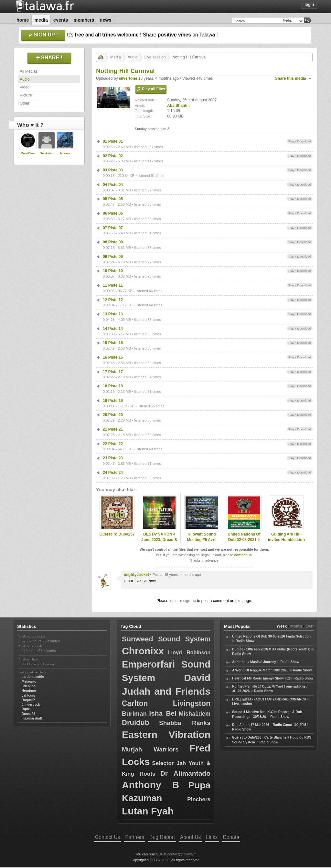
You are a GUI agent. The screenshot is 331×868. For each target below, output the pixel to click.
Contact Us (107, 837)
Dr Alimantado (185, 773)
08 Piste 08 (113, 242)
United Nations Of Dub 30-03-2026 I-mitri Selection (271, 636)
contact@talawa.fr (182, 854)
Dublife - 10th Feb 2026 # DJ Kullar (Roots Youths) (271, 649)
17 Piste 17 (113, 372)
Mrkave (65, 153)
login (173, 601)
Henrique (29, 691)
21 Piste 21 (113, 429)
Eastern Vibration (166, 735)
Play (291, 141)
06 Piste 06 (113, 213)
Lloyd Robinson (189, 653)
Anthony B (150, 785)
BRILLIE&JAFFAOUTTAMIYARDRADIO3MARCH (269, 699)
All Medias (29, 71)
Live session (155, 57)
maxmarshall (32, 718)
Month (296, 626)
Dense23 (28, 714)
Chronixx (143, 651)
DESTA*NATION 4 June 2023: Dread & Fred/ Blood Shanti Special (159, 542)
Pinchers (199, 799)
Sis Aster (46, 153)
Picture (26, 95)
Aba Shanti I (178, 106)
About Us (190, 837)
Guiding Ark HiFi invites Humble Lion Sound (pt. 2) (286, 540)
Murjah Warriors (150, 749)
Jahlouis (28, 695)
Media (41, 20)
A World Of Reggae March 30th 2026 (260, 670)
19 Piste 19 (113, 401)
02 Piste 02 (113, 156)
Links (212, 837)
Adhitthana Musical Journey (254, 662)
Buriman (134, 714)
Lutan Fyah (148, 811)
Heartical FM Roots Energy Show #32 (261, 678)
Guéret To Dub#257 (117, 534)
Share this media (291, 78)
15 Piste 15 (113, 343)
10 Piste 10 (113, 271)
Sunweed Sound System (166, 639)
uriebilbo (29, 686)
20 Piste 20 (113, 415)
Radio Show (245, 641)
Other (25, 103)
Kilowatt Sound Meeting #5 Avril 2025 (202, 540)
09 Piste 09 (113, 257)
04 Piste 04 (113, 185)
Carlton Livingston (166, 703)
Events (61, 20)
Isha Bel (163, 713)
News (106, 20)
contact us (243, 555)
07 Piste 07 (113, 228)
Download (304, 141)
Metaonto (29, 682)
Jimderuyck (31, 705)
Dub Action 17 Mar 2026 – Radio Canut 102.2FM (269, 725)
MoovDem (28, 153)
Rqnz (26, 709)
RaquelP (28, 700)
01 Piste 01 (113, 141)
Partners (135, 837)
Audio (25, 79)
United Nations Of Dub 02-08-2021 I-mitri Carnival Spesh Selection (244, 542)
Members (84, 20)
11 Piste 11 (113, 285)
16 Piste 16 (113, 357)
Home (23, 20)
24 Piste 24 (113, 473)
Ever (310, 626)
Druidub (135, 723)
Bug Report (162, 837)
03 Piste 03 (113, 170)
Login (309, 5)
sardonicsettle (33, 677)
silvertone (128, 78)
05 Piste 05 (113, 199)
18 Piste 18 (113, 386)
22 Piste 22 (113, 444)
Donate (231, 837)
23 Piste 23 (113, 458)
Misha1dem (195, 714)
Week (282, 626)
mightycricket (136, 575)
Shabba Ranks (185, 723)
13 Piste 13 (113, 314)
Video (25, 87)
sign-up (190, 601)
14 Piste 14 (113, 329)
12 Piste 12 (113, 300)
